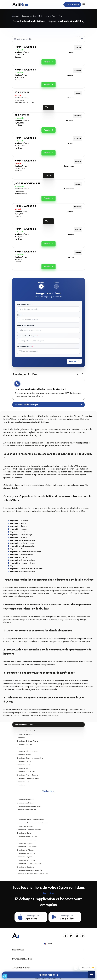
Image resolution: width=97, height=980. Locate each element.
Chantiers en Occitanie (25, 866)
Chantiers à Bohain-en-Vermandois (30, 757)
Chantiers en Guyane (25, 843)
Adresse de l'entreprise (26, 325)
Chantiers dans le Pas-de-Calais (29, 806)
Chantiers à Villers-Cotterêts (27, 751)
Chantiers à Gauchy (24, 761)
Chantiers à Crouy (24, 784)
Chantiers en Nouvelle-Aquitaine (29, 863)
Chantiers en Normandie (26, 859)
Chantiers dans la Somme (26, 809)
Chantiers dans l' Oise (25, 802)
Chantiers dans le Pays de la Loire (29, 870)
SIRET (20, 315)
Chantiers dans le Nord (25, 799)
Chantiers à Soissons (24, 734)
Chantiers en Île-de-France (27, 846)
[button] (78, 374)
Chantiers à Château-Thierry (27, 740)
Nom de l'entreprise (24, 304)
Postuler (48, 62)
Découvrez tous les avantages (48, 404)
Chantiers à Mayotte (24, 856)
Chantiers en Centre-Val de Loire (29, 829)
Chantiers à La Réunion (25, 849)
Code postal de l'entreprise (27, 336)
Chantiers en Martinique (26, 853)
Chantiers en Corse (24, 832)
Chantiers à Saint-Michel (26, 771)
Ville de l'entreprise (24, 346)
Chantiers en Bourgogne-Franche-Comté (32, 822)
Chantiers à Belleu (24, 767)
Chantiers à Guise (23, 764)
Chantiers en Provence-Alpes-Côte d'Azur (32, 873)
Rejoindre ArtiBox (72, 4)
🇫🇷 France (48, 944)
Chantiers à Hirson (24, 754)
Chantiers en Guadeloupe (26, 839)
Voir (48, 107)
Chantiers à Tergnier (24, 744)
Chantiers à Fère (23, 781)
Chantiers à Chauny (24, 747)
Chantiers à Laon (23, 737)
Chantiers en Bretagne (25, 826)
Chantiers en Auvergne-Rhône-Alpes (30, 819)
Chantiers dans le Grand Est (27, 836)
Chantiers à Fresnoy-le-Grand (28, 778)
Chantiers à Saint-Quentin (26, 730)
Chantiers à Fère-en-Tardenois (28, 774)
